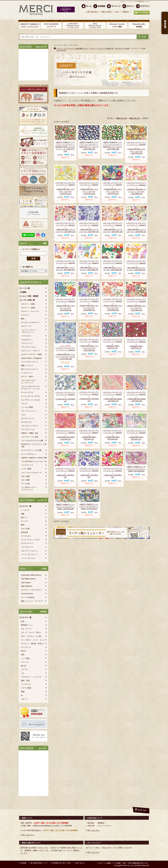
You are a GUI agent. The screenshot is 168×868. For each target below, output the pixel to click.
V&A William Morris (28, 579)
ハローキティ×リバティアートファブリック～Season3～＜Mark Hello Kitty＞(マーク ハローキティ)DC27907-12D (65, 227)
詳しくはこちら (28, 835)
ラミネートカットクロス (30, 540)
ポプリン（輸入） (28, 377)
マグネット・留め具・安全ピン (33, 644)
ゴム (23, 673)
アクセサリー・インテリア (31, 677)
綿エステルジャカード (30, 369)
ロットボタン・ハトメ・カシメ (33, 640)
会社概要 (23, 863)
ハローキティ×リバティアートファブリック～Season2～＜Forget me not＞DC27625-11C (65, 397)
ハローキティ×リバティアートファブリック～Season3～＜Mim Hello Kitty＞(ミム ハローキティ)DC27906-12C (89, 265)
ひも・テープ (26, 629)
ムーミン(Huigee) (28, 597)
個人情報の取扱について (39, 863)
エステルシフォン (28, 418)
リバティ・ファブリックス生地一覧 (101, 48)
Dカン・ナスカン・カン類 (31, 636)
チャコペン (25, 662)
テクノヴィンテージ (29, 411)
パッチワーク (26, 684)
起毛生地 (24, 532)
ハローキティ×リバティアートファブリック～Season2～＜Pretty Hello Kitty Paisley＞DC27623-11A (65, 435)
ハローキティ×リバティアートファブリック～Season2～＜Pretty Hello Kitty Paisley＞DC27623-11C (113, 397)
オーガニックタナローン (30, 322)
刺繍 (23, 692)
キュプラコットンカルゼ (30, 400)
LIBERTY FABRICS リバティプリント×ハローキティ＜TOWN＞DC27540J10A (89, 507)
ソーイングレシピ (28, 558)
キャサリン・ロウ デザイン (31, 590)
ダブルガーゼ (26, 422)
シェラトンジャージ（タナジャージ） (29, 331)
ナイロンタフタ (27, 392)
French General (27, 594)
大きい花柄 (25, 476)
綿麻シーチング (27, 366)
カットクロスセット (29, 454)
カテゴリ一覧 (26, 506)
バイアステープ (27, 465)
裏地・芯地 (25, 681)
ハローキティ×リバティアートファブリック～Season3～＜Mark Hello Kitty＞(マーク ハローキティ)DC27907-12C (89, 227)
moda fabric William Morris (31, 575)
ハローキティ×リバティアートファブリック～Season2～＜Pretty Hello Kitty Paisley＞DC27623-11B (136, 397)
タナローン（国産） (29, 304)
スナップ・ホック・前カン (31, 632)
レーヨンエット (27, 373)
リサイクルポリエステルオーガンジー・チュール (30, 388)
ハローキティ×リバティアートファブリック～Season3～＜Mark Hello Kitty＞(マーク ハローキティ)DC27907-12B (113, 227)
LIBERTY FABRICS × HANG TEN (34, 458)
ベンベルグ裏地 (27, 407)
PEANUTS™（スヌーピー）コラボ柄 (34, 445)
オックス (24, 521)
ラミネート (25, 315)
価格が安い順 (122, 118)
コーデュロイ (26, 336)
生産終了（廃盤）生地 (30, 433)
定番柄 (24, 292)
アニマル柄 (25, 484)
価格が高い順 (135, 118)
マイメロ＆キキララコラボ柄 (32, 441)
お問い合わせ (80, 863)
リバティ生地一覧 (28, 300)
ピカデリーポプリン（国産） (32, 354)
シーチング (25, 510)
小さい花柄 (25, 480)
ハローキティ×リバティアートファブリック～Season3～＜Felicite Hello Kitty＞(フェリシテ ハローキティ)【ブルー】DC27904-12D (65, 352)
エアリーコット (27, 343)
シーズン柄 (25, 288)
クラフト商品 (26, 688)
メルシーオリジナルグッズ (31, 473)
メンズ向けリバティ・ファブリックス (30, 488)
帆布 (23, 319)
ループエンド (26, 647)
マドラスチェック (28, 429)
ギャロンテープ (27, 543)
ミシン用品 (25, 658)
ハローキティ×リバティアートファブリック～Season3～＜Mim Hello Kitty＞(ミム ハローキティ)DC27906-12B (113, 265)
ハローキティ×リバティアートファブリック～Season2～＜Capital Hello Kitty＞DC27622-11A (136, 435)
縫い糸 (24, 666)
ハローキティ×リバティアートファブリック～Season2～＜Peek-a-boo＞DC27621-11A (113, 473)
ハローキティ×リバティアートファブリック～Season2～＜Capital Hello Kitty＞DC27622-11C (89, 435)
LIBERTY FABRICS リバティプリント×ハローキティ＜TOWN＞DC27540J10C (136, 469)
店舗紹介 (126, 12)
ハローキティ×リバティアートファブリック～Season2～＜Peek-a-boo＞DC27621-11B (89, 473)
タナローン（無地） (29, 308)
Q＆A (117, 12)
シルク (24, 415)
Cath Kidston (26, 583)
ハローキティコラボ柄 (30, 437)
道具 (23, 655)
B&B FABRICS (27, 586)
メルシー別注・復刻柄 (30, 296)
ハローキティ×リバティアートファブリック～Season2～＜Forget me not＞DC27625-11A (89, 396)
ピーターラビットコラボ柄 (31, 450)
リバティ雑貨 (26, 469)
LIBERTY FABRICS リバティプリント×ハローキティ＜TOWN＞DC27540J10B (65, 507)
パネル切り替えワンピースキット (34, 461)
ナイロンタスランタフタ (30, 396)
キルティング (26, 326)
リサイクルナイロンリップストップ (29, 382)
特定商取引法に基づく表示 (61, 863)
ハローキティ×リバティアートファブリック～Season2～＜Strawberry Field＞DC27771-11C (113, 344)
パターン (24, 699)
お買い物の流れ (92, 12)
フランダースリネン (29, 347)
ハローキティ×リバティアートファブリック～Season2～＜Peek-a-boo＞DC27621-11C (65, 473)
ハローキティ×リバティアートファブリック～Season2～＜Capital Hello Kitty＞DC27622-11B (113, 435)
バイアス (24, 669)
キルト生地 (25, 529)
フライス (24, 404)
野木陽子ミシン (27, 625)
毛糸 (23, 621)
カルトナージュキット (30, 551)
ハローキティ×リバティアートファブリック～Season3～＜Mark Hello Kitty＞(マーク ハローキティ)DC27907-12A (136, 227)
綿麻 (23, 514)
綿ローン (24, 517)
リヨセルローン (27, 340)
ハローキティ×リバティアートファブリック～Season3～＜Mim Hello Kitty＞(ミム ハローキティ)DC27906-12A (136, 265)
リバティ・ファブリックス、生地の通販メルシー (72, 48)
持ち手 (24, 651)
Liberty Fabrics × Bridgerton (31, 358)
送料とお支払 (106, 12)
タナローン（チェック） (30, 311)
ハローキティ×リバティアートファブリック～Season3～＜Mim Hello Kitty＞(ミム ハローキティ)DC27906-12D (65, 265)
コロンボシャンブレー (30, 426)
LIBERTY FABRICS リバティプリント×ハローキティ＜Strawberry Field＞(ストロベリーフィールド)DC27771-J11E (65, 147)
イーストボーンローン (30, 362)
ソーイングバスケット (30, 554)
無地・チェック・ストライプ (32, 601)
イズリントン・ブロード (30, 351)
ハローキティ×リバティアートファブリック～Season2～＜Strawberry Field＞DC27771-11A (136, 344)
